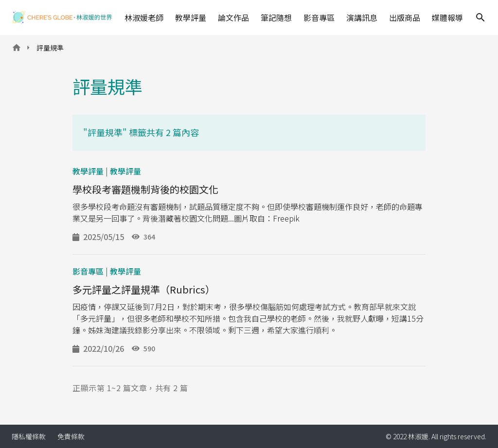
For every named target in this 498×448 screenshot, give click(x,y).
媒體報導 (447, 17)
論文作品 (233, 17)
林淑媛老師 (144, 17)
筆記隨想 (276, 17)
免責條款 (71, 436)
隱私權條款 (29, 436)
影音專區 (319, 17)
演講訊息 (362, 17)
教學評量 (191, 17)
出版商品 (405, 17)
